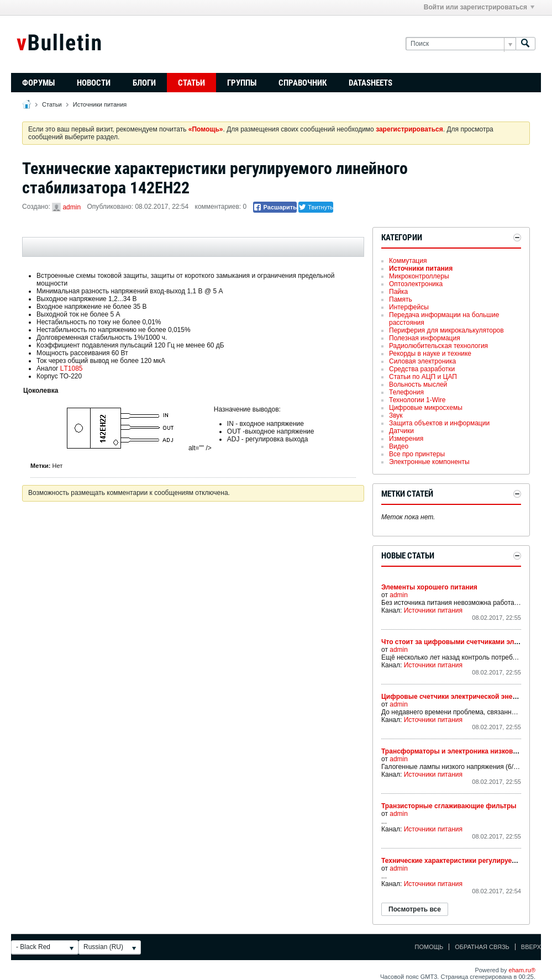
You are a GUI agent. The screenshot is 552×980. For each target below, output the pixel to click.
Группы (242, 83)
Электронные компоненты (429, 462)
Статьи (191, 83)
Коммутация (408, 261)
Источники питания (100, 104)
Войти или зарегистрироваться (479, 7)
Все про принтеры (417, 454)
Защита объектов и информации (439, 423)
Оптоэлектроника (416, 284)
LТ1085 (72, 368)
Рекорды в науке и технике (430, 354)
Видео (399, 446)
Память (401, 299)
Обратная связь (482, 947)
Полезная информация (425, 338)
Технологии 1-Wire (417, 400)
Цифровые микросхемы (426, 408)
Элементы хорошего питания (429, 587)
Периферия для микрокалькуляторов (446, 330)
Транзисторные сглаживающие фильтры (449, 806)
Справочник (303, 83)
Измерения (406, 439)
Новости (94, 83)
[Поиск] (461, 44)
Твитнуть (316, 207)
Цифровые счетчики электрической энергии (454, 697)
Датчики (401, 431)
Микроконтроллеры (419, 276)
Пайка (398, 292)
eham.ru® (522, 970)
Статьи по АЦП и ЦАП (423, 377)
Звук (396, 415)
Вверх (531, 947)
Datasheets (370, 83)
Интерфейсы (409, 307)
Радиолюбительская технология (438, 346)
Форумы (38, 83)
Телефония (406, 392)
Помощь (429, 947)
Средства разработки (422, 369)
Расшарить (275, 207)
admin (72, 207)
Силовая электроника (422, 361)
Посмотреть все (415, 909)
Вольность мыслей (418, 384)
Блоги (144, 83)
